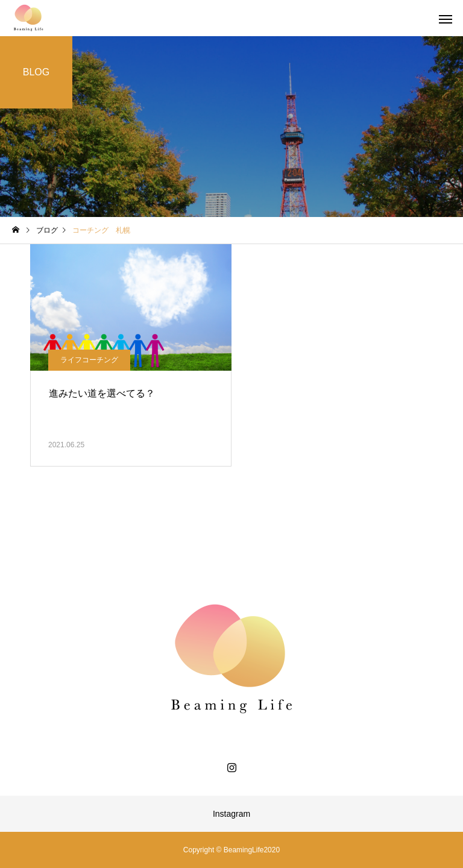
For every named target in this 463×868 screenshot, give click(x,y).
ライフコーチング (89, 360)
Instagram (231, 814)
